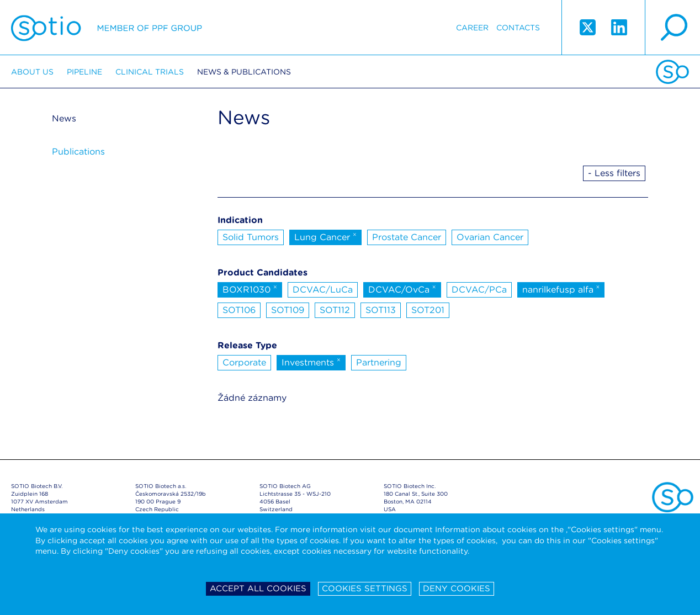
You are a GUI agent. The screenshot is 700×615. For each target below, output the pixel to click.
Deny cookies (457, 589)
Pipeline (84, 72)
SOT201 (428, 310)
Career (472, 28)
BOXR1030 (250, 289)
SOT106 (239, 310)
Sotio (107, 28)
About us (32, 72)
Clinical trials (150, 72)
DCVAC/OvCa (402, 289)
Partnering (379, 362)
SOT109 (288, 310)
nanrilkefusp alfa (561, 289)
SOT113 (381, 310)
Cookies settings (365, 589)
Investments (311, 362)
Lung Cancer (325, 236)
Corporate (244, 362)
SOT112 (335, 310)
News (64, 118)
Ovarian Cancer (490, 237)
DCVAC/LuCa (323, 290)
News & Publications (244, 72)
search (672, 28)
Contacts (518, 28)
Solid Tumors (251, 237)
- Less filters (614, 173)
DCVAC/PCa (479, 290)
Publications (78, 152)
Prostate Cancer (407, 237)
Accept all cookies (258, 589)
